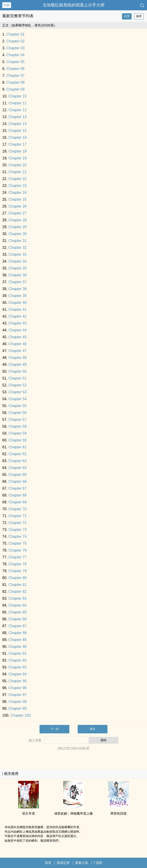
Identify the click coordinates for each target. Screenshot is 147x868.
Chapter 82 (18, 592)
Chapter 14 (18, 124)
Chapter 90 (18, 647)
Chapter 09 (16, 89)
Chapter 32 (18, 248)
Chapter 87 (18, 626)
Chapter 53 (18, 392)
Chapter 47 (18, 351)
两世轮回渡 (119, 813)
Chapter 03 (16, 48)
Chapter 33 (18, 254)
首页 (48, 863)
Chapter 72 (18, 523)
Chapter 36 (18, 275)
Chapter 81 (18, 585)
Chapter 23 (18, 186)
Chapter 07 (16, 76)
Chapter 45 (18, 337)
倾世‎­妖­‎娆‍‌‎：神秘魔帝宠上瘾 (73, 813)
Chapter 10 (18, 96)
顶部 (98, 863)
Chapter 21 (18, 172)
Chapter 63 (18, 461)
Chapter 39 (18, 296)
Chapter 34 (18, 261)
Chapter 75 (18, 543)
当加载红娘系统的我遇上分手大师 (73, 5)
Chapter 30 (18, 234)
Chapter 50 (18, 371)
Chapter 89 (18, 640)
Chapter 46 (18, 344)
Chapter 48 (18, 358)
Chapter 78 (18, 564)
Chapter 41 (18, 309)
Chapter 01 (16, 34)
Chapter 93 (18, 667)
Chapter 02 (16, 41)
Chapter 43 (18, 323)
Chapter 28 (18, 220)
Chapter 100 (21, 715)
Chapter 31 (18, 241)
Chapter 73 (18, 530)
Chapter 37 (18, 282)
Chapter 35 (18, 268)
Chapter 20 (18, 165)
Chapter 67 (18, 488)
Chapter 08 (16, 82)
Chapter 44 (18, 330)
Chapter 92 (18, 660)
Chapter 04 (16, 55)
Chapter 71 (18, 516)
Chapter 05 (16, 62)
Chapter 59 (18, 433)
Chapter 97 (18, 695)
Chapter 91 (18, 653)
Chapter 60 (18, 440)
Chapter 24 (18, 193)
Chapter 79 (18, 571)
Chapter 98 (18, 702)
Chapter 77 (18, 557)
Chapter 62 (18, 454)
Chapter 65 (18, 475)
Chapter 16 (18, 137)
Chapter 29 (18, 227)
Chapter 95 (18, 681)
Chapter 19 (18, 158)
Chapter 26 (18, 206)
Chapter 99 (18, 709)
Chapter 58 (18, 426)
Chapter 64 (18, 468)
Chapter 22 (18, 179)
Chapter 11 (18, 103)
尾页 (93, 729)
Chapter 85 (18, 612)
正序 (127, 16)
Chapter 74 (18, 537)
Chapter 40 (18, 303)
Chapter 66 (18, 481)
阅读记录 (63, 863)
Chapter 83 (18, 598)
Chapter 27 (18, 213)
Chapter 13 (18, 117)
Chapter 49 (18, 365)
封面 (7, 5)
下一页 (54, 729)
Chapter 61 (18, 447)
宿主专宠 (28, 813)
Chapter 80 (18, 578)
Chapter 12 (18, 110)
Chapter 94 (18, 674)
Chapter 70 (18, 509)
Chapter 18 (18, 151)
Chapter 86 (18, 619)
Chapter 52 (18, 385)
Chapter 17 (18, 144)
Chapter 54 (18, 399)
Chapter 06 (16, 69)
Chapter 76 (18, 550)
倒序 (139, 16)
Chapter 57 (18, 420)
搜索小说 (82, 863)
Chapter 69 (18, 502)
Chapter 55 (18, 406)
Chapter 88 (18, 633)
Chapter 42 (18, 316)
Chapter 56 (18, 413)
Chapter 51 (18, 378)
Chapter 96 (18, 688)
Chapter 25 (18, 199)
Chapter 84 (18, 605)
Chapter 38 (18, 289)
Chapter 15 (18, 131)
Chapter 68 (18, 495)
